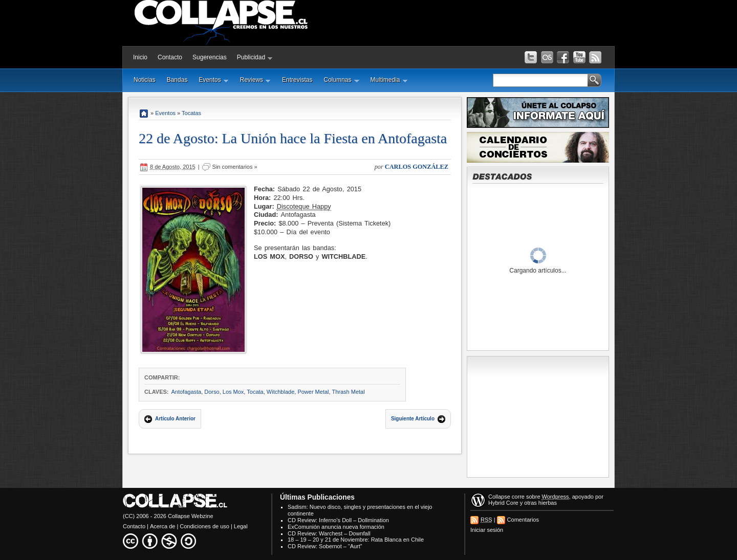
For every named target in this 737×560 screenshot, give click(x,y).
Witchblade (280, 392)
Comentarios (523, 520)
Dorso (212, 392)
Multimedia (389, 80)
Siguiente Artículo (413, 419)
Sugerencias (210, 57)
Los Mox (233, 392)
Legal (241, 526)
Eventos (213, 80)
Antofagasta (186, 392)
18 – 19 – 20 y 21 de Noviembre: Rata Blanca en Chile (356, 540)
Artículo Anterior (175, 419)
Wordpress (556, 497)
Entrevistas (297, 80)
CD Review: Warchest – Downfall (329, 533)
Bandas (177, 80)
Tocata (255, 392)
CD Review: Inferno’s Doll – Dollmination (338, 520)
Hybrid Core (503, 503)
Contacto (170, 57)
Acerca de (163, 526)
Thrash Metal (348, 392)
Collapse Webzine (190, 516)
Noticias (145, 80)
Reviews (255, 80)
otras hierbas (540, 503)
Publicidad (255, 57)
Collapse (499, 497)
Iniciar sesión (487, 530)
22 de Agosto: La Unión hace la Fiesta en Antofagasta (293, 138)
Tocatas (191, 113)
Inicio (140, 57)
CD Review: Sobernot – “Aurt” (325, 546)
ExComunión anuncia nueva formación (336, 527)
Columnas (341, 80)
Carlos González (417, 167)
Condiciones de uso (204, 526)
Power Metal (313, 392)
